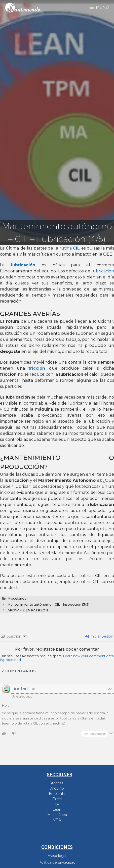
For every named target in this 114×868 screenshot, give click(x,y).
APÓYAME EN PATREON (28, 610)
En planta (57, 794)
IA (57, 804)
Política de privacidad (57, 862)
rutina (70, 248)
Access (57, 783)
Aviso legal (57, 856)
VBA (57, 820)
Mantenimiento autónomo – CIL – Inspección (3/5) (48, 605)
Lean (57, 809)
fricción (37, 368)
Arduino (57, 788)
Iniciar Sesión (99, 636)
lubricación (103, 271)
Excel (57, 799)
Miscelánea (17, 598)
